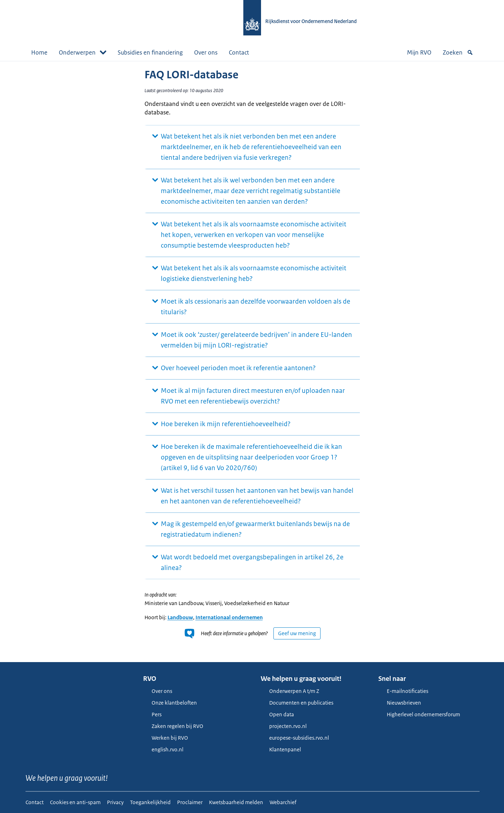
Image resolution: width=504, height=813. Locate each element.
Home (39, 52)
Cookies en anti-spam (75, 802)
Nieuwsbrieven (400, 703)
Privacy (115, 802)
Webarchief (283, 802)
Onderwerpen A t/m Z (290, 691)
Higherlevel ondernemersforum (419, 714)
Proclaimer (190, 802)
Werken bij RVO (166, 738)
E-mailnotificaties (403, 691)
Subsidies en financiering (150, 52)
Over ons (206, 52)
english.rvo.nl (163, 749)
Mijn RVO (419, 52)
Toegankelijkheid (150, 802)
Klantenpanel (281, 749)
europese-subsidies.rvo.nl (295, 738)
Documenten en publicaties (297, 703)
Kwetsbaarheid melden (236, 802)
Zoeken (458, 52)
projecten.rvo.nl (284, 726)
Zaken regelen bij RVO (173, 726)
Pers (152, 714)
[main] (252, 362)
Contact (239, 52)
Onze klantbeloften (170, 703)
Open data (277, 714)
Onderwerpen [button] (83, 52)
